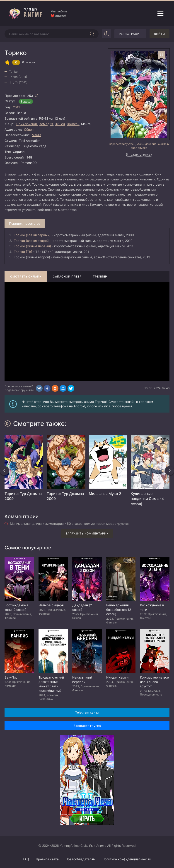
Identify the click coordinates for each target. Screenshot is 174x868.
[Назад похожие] (5, 471)
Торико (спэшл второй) (32, 241)
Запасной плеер (67, 276)
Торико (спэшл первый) (32, 235)
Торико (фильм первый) (32, 246)
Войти (159, 34)
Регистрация (130, 34)
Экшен (60, 124)
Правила (47, 859)
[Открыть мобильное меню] (160, 14)
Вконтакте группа (87, 726)
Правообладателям (81, 859)
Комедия (46, 124)
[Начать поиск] (92, 34)
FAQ (26, 859)
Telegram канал (87, 712)
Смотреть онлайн (26, 276)
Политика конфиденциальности (127, 859)
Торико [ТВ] (23, 252)
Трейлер (100, 276)
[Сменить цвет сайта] (106, 34)
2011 (16, 107)
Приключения (27, 124)
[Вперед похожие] (169, 471)
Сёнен (29, 129)
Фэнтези (73, 124)
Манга (36, 135)
